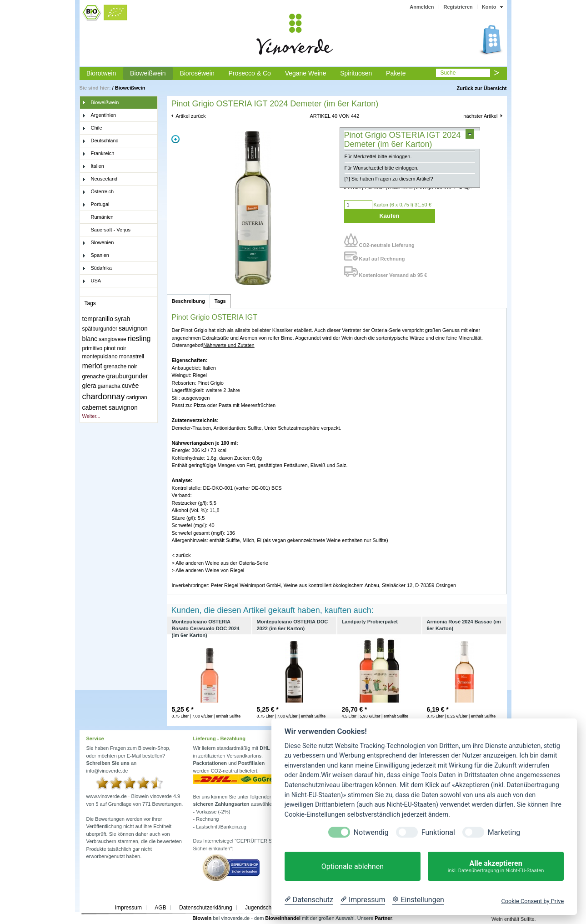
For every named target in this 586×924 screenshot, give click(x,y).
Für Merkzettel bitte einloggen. (378, 156)
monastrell (132, 357)
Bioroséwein (197, 73)
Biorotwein (101, 73)
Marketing (504, 832)
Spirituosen (356, 73)
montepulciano (100, 357)
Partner (383, 918)
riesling (139, 339)
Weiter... (91, 416)
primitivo (93, 348)
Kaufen (389, 216)
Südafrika (97, 268)
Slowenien (98, 243)
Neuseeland (100, 179)
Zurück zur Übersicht (481, 88)
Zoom (175, 139)
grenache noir (120, 367)
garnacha (109, 386)
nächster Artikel (480, 116)
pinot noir (115, 348)
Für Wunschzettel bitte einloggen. (382, 168)
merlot (92, 366)
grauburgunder (127, 376)
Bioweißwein (148, 73)
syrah (122, 319)
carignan (137, 397)
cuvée (130, 386)
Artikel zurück (191, 116)
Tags (220, 301)
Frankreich (98, 154)
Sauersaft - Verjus (106, 230)
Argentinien (99, 115)
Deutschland (100, 141)
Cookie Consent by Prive (532, 901)
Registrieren (458, 7)
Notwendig (371, 832)
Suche (448, 73)
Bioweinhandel (283, 918)
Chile (92, 128)
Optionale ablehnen (353, 866)
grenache (94, 377)
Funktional (438, 832)
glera (89, 386)
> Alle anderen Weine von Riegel (208, 570)
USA (92, 281)
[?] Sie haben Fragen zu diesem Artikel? (389, 179)
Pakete (396, 73)
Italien (93, 166)
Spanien (96, 256)
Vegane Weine (306, 73)
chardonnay (104, 397)
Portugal (96, 205)
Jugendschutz (262, 908)
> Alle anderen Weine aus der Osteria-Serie (220, 563)
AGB (160, 908)
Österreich (98, 192)
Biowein (202, 918)
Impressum (128, 908)
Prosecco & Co (249, 73)
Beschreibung (188, 301)
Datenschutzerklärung (206, 908)
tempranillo (98, 319)
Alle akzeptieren (496, 866)
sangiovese (113, 339)
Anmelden (422, 7)
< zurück (181, 555)
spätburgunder (100, 329)
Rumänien (98, 217)
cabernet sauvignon (110, 407)
